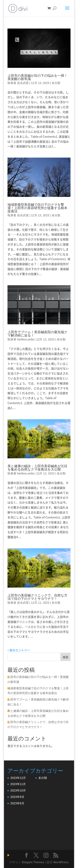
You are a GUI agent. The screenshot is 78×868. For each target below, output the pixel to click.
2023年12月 (18, 778)
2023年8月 (17, 803)
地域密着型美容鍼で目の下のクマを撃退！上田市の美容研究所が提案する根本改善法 (37, 208)
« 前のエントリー (19, 650)
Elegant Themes (33, 862)
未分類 (56, 83)
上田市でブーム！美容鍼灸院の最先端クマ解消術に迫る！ (37, 334)
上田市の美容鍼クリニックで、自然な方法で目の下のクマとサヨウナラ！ (37, 597)
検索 (66, 657)
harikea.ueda (25, 339)
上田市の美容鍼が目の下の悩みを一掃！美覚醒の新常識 (37, 77)
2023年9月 (17, 797)
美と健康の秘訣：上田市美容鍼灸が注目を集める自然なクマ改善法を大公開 (37, 468)
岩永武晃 (23, 83)
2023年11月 (18, 784)
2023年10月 (18, 790)
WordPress (61, 862)
